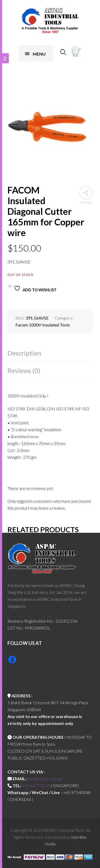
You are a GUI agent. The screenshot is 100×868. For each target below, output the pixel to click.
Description (24, 353)
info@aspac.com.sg (44, 779)
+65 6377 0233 (36, 785)
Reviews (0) (24, 370)
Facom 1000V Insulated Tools (43, 325)
